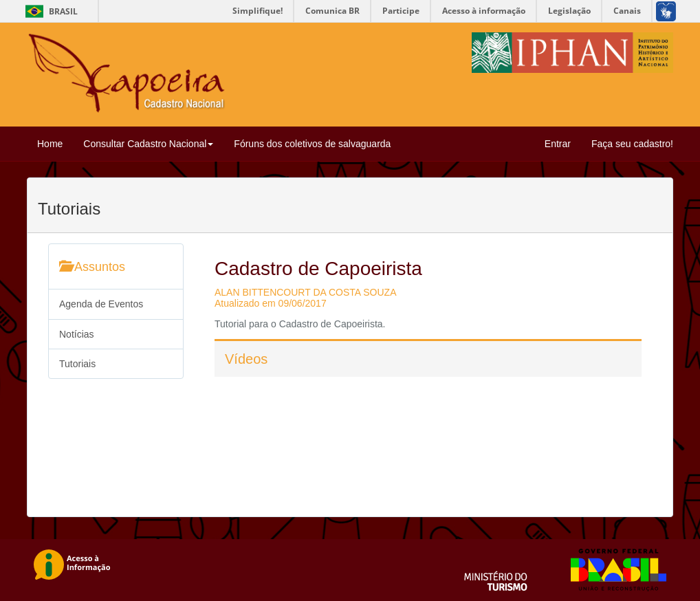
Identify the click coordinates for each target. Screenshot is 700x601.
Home (50, 144)
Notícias (77, 334)
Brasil (49, 11)
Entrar (558, 144)
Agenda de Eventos (101, 304)
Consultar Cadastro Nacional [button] (148, 144)
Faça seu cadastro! (632, 144)
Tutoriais (77, 364)
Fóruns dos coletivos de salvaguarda (312, 144)
